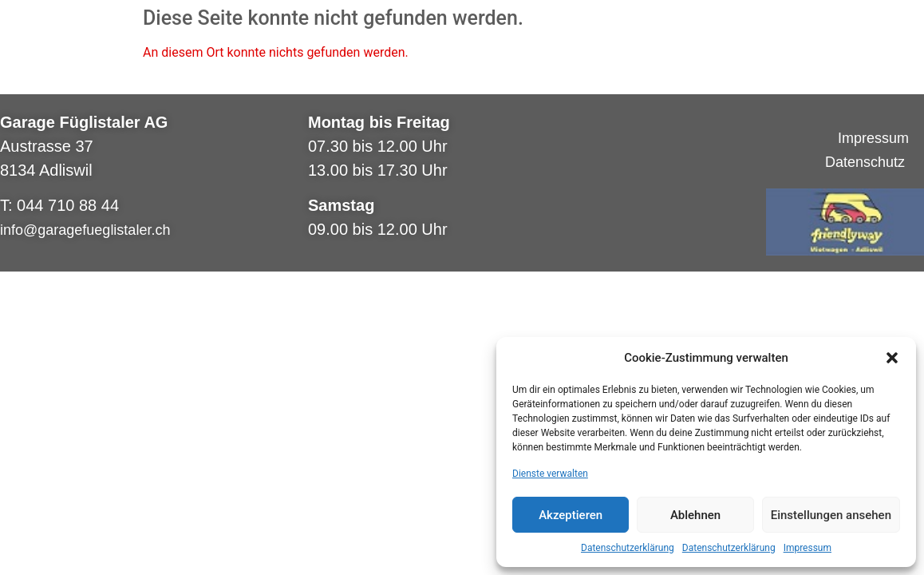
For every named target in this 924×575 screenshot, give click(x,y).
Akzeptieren (571, 515)
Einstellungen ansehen (831, 515)
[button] (892, 358)
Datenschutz (867, 162)
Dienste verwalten (550, 474)
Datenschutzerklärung (628, 548)
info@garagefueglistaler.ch (85, 230)
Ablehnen (695, 515)
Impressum (808, 548)
